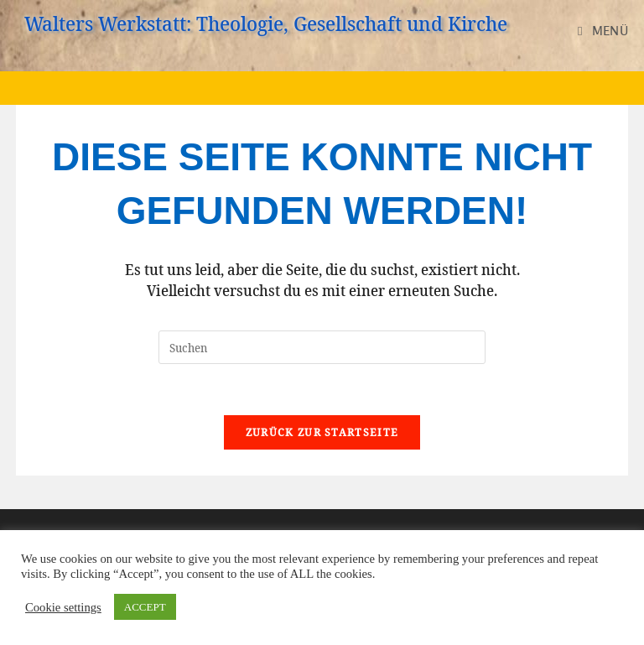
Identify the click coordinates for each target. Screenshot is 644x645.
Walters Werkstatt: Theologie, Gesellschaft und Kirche (266, 23)
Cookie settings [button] (63, 607)
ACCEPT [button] (145, 607)
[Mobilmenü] (603, 30)
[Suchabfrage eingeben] (322, 347)
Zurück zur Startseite (322, 432)
